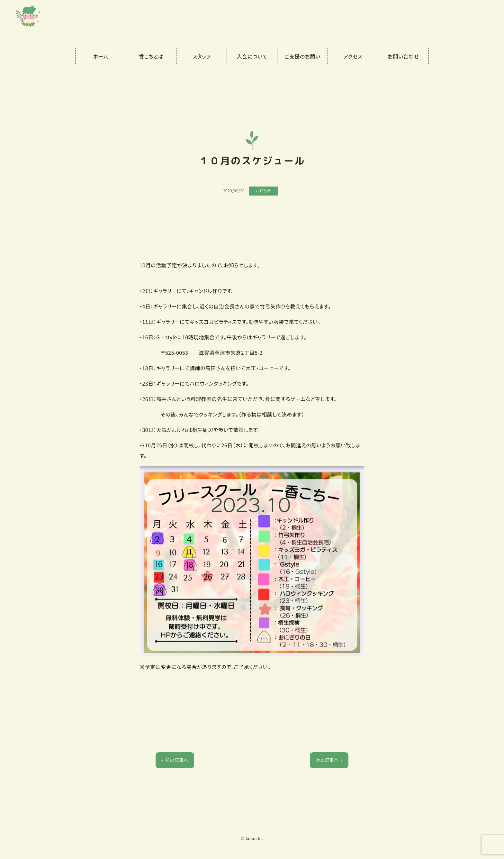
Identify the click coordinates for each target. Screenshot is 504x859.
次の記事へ (327, 760)
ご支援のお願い (302, 56)
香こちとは (151, 56)
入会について (252, 56)
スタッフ (202, 56)
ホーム (100, 56)
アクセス (353, 56)
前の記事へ (177, 760)
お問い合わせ (404, 56)
